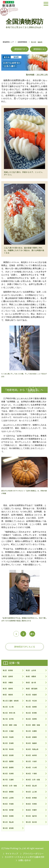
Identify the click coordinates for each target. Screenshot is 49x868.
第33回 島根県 (8, 767)
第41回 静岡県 (8, 792)
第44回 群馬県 (31, 798)
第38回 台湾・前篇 (33, 780)
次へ (32, 634)
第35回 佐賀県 (8, 773)
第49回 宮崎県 (8, 816)
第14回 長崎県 (31, 707)
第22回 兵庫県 (31, 731)
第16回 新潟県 (31, 713)
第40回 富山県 (31, 786)
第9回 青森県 (8, 695)
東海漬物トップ (8, 42)
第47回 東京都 (8, 810)
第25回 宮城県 (8, 743)
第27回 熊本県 (8, 749)
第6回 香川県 (31, 682)
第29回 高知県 (8, 755)
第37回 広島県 (8, 780)
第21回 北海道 (8, 731)
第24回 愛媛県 (31, 737)
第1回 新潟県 (8, 670)
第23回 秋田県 (8, 737)
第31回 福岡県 (8, 761)
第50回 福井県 (31, 816)
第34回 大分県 (31, 767)
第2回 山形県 (31, 670)
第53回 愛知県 (8, 828)
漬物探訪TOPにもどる (24, 647)
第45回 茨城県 (8, 804)
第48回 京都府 (31, 810)
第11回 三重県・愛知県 (11, 701)
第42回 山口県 (31, 792)
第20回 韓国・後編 (33, 725)
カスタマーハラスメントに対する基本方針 (25, 857)
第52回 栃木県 (31, 822)
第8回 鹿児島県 (32, 689)
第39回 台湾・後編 (10, 786)
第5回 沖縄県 (8, 682)
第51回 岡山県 (8, 822)
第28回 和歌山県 (32, 749)
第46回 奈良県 (31, 804)
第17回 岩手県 (8, 719)
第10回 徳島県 (31, 695)
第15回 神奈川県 (9, 713)
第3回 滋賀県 (8, 676)
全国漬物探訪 (22, 42)
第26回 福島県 (31, 743)
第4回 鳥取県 (31, 676)
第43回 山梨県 (8, 798)
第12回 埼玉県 (31, 701)
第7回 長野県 (8, 689)
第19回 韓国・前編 (10, 725)
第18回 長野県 (31, 719)
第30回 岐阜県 (31, 755)
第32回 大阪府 (31, 761)
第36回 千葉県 (31, 773)
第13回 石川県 (8, 707)
